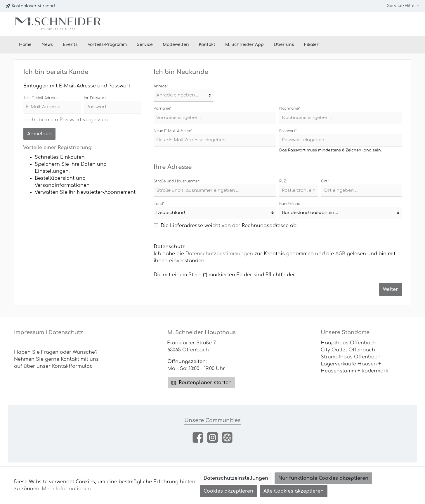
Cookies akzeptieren (228, 491)
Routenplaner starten (201, 382)
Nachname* (290, 108)
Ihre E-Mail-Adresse (41, 98)
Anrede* (161, 86)
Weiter (391, 289)
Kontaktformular (72, 366)
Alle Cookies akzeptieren (294, 491)
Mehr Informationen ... (68, 489)
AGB (340, 254)
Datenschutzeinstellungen (236, 478)
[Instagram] (212, 437)
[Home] (25, 45)
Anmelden (39, 134)
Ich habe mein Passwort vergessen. (66, 120)
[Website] (227, 437)
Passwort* (288, 131)
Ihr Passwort (95, 98)
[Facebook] (198, 437)
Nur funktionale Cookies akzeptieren (323, 478)
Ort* (325, 181)
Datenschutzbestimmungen (219, 254)
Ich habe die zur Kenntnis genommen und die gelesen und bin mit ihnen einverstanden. (275, 257)
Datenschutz (66, 332)
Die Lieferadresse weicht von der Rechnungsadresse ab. (229, 226)
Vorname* (163, 108)
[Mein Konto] (386, 24)
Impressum (29, 332)
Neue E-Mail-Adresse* (173, 131)
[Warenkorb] (404, 24)
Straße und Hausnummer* (177, 181)
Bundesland (290, 204)
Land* (159, 204)
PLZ (283, 181)
